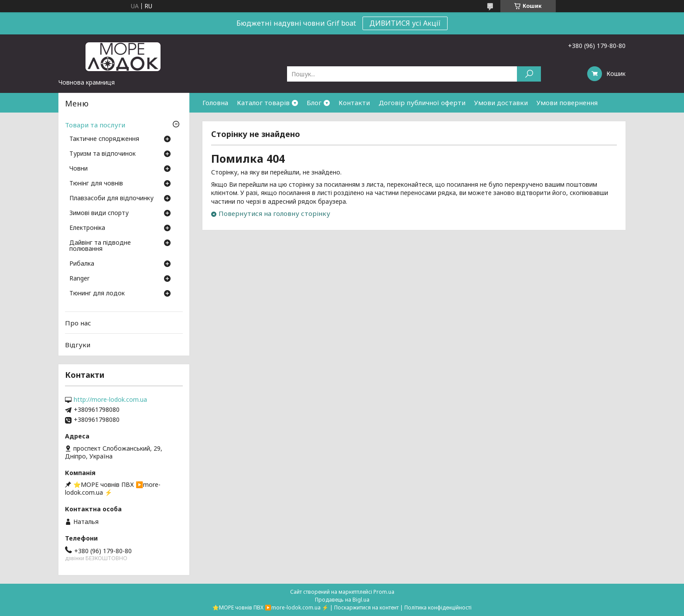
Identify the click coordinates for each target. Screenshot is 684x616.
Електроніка (87, 228)
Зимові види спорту (99, 213)
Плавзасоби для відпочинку (111, 198)
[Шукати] (529, 74)
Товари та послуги (95, 125)
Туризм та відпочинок (103, 154)
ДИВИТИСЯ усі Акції (405, 23)
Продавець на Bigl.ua (342, 600)
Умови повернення (567, 103)
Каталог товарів (263, 103)
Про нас (78, 323)
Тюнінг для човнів (96, 184)
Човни (79, 169)
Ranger (79, 279)
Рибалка (82, 264)
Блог (314, 103)
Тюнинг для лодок (97, 294)
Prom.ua (384, 592)
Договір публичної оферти (422, 103)
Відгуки (78, 345)
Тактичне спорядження (104, 139)
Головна (215, 103)
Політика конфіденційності (438, 607)
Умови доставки (501, 103)
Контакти (354, 103)
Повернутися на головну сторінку (274, 213)
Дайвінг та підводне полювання (100, 246)
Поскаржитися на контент (366, 607)
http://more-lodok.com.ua (110, 400)
